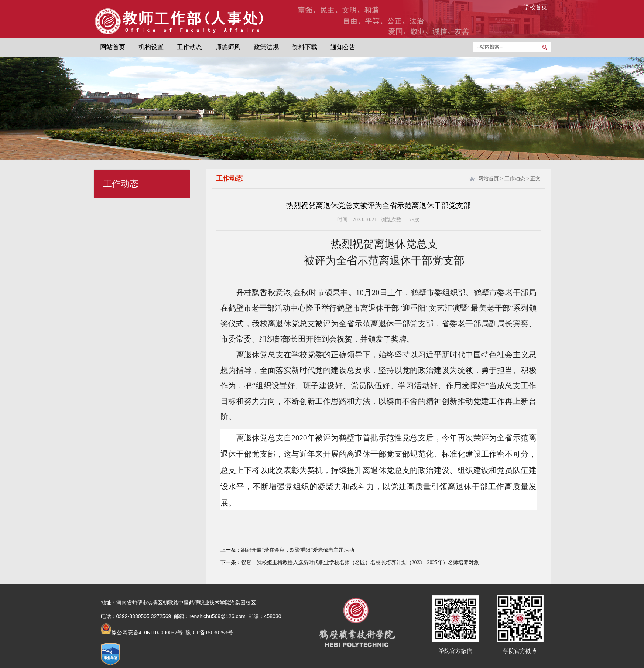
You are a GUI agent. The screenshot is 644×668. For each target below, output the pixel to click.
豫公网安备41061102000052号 (142, 633)
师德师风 (228, 47)
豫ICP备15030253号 (209, 633)
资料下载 (305, 47)
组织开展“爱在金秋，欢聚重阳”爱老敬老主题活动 (298, 550)
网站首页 (113, 47)
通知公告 (343, 47)
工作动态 (189, 47)
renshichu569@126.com (217, 616)
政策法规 (266, 47)
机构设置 (151, 47)
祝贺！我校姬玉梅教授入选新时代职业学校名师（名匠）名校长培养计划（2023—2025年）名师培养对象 (360, 563)
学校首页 (535, 7)
